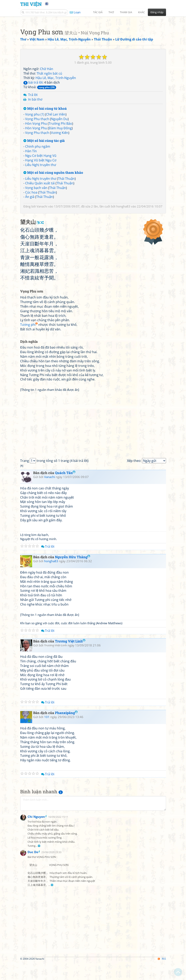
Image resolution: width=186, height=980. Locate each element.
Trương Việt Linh (70, 753)
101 (47, 829)
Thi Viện (31, 4)
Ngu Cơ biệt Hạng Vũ (41, 211)
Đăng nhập (157, 12)
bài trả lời (33, 138)
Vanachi (42, 262)
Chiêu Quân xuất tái (40, 239)
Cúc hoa (31, 248)
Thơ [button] (111, 12)
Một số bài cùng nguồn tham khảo (53, 229)
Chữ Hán (47, 125)
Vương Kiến (60, 189)
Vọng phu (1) (35, 170)
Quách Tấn (65, 584)
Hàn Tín (31, 207)
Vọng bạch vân (36, 244)
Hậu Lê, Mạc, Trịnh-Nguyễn (56, 134)
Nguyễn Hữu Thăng (73, 669)
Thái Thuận (66, 234)
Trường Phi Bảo (60, 179)
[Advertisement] (93, 47)
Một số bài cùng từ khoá (45, 164)
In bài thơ (35, 155)
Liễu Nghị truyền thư (41, 221)
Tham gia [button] (126, 12)
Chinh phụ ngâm (38, 202)
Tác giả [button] (98, 12)
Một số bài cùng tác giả (44, 197)
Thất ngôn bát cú (49, 129)
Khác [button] (141, 12)
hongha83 (123, 262)
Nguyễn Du (59, 175)
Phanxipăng (66, 824)
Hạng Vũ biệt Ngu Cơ (41, 216)
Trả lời (33, 151)
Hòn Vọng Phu (36, 179)
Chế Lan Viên (56, 170)
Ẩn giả (30, 253)
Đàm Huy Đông (60, 184)
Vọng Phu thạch (37, 175)
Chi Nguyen (36, 970)
